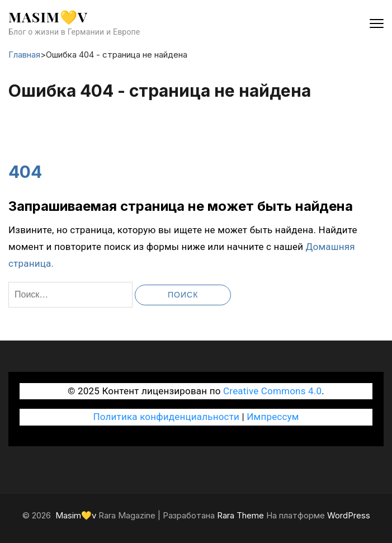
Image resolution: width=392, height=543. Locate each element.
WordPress (349, 515)
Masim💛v (48, 16)
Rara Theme (240, 515)
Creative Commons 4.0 (272, 391)
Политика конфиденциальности (166, 417)
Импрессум (273, 417)
